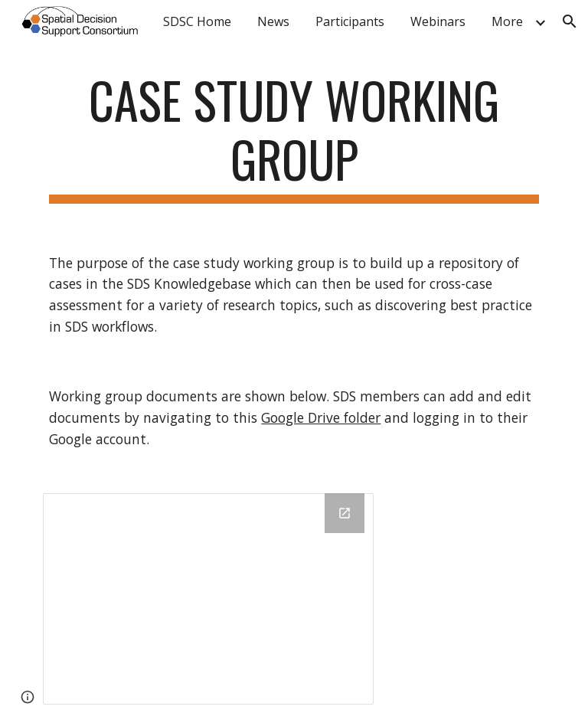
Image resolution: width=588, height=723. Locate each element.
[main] (294, 137)
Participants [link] (350, 21)
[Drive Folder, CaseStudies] (208, 599)
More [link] (507, 21)
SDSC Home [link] (197, 21)
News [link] (273, 21)
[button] (570, 21)
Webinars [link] (438, 21)
